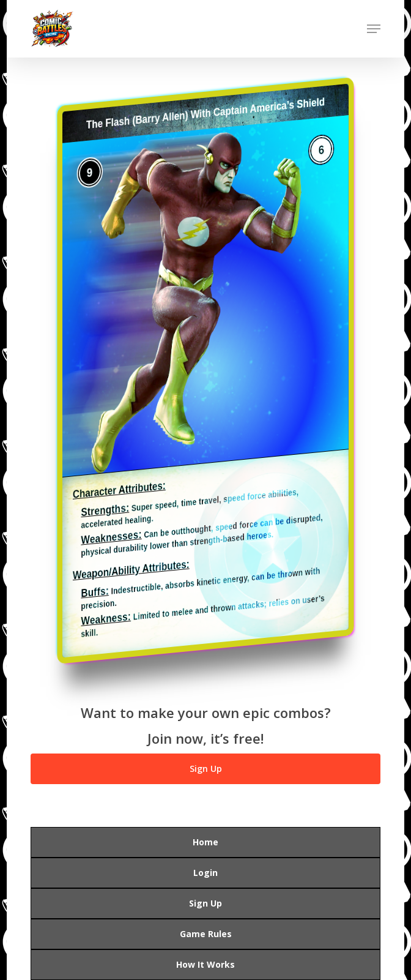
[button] (374, 29)
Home (206, 842)
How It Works (206, 964)
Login (206, 873)
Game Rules (206, 934)
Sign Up (206, 903)
